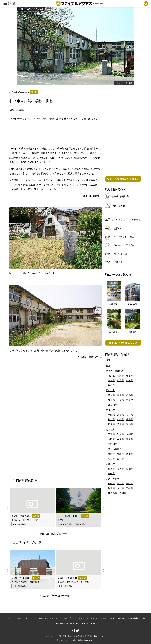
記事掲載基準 (134, 618)
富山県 (120, 415)
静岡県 (120, 424)
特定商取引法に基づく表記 (68, 623)
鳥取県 (111, 454)
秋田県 (120, 380)
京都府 (130, 434)
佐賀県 (120, 484)
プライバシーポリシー (79, 618)
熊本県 (111, 488)
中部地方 (110, 410)
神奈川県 (113, 405)
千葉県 (120, 400)
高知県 (111, 474)
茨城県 (111, 395)
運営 (144, 618)
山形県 (130, 380)
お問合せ (94, 618)
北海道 (111, 376)
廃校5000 (94, 357)
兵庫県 (120, 439)
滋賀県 (120, 434)
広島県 (111, 459)
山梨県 (120, 420)
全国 (108, 366)
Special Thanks (88, 623)
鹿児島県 (113, 493)
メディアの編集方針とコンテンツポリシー (48, 618)
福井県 (111, 420)
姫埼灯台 (118, 262)
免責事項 (104, 618)
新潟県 (111, 415)
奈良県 (130, 439)
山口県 (120, 459)
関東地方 (110, 391)
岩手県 (130, 376)
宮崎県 (130, 488)
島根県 (120, 454)
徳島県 (111, 469)
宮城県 (111, 380)
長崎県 (130, 484)
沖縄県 (123, 493)
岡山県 (130, 454)
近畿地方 (110, 430)
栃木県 (120, 395)
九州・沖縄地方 (114, 479)
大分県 (120, 488)
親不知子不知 (120, 254)
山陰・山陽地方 (114, 449)
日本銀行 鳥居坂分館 (124, 245)
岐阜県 (111, 424)
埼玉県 (111, 400)
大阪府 (111, 439)
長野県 (130, 420)
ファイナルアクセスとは (16, 618)
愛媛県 (130, 469)
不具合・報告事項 (118, 618)
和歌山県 (113, 444)
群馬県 (130, 395)
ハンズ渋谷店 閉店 (125, 237)
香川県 (120, 469)
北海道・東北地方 (115, 371)
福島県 (111, 385)
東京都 (130, 400)
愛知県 (130, 424)
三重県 (111, 434)
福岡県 (111, 484)
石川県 (130, 415)
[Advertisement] (56, 135)
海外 (108, 360)
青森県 (120, 376)
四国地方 (110, 464)
